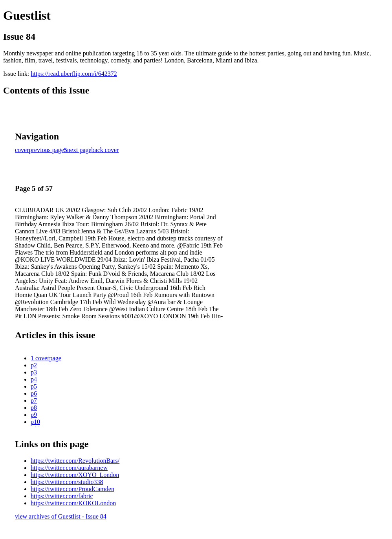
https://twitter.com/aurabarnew (69, 468)
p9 (34, 415)
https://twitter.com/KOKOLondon (73, 503)
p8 (34, 408)
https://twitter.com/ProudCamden (72, 489)
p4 (34, 379)
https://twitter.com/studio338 (67, 482)
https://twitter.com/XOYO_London (75, 475)
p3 (34, 372)
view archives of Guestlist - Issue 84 (61, 516)
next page (79, 150)
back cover (105, 150)
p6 (34, 393)
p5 (34, 386)
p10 (35, 422)
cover (22, 150)
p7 (34, 401)
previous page (47, 150)
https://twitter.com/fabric (62, 496)
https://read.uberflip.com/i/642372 (74, 74)
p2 (34, 365)
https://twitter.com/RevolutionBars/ (75, 461)
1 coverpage (46, 358)
